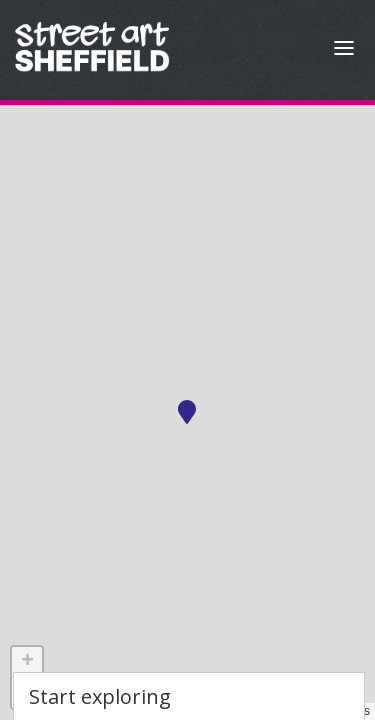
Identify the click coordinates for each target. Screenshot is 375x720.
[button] (187, 412)
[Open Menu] (344, 50)
